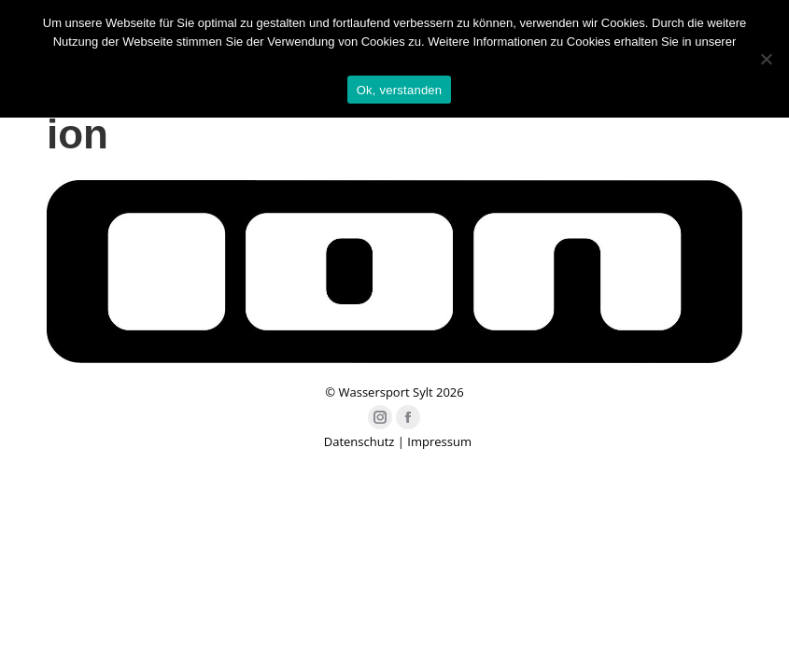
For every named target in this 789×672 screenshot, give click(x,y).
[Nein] (766, 59)
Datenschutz (359, 441)
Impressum (439, 441)
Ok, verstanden (400, 90)
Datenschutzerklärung (394, 60)
